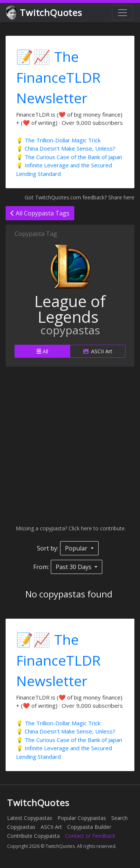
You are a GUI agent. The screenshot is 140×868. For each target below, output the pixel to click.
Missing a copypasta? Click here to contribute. (70, 528)
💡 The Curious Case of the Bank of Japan (69, 157)
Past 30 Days (74, 567)
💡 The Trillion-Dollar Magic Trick (58, 140)
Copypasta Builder (89, 827)
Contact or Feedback (90, 836)
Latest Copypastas (30, 818)
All (42, 351)
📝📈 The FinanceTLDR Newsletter (58, 77)
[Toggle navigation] (122, 13)
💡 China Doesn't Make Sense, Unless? (66, 148)
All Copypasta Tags (40, 213)
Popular (77, 548)
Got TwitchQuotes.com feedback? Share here (80, 197)
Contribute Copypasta (33, 836)
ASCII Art (98, 351)
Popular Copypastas (82, 818)
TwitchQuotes (45, 13)
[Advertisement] (70, 446)
